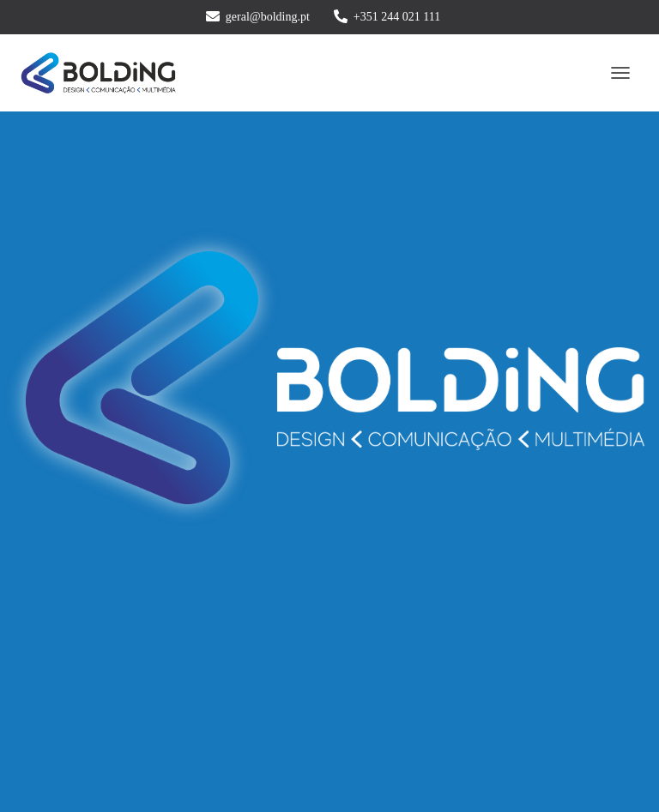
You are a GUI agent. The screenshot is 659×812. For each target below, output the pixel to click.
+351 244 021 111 (397, 17)
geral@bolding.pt (268, 17)
